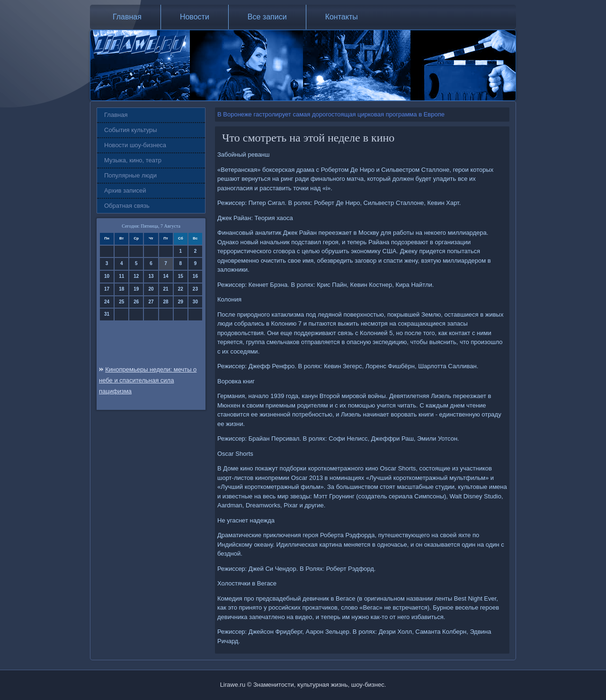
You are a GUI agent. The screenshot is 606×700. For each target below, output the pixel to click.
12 (136, 276)
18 (121, 289)
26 (136, 302)
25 (121, 302)
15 (181, 276)
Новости (195, 17)
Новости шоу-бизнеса (135, 145)
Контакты (342, 17)
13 (151, 276)
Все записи (267, 17)
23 (195, 289)
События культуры (131, 130)
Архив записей (125, 191)
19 (136, 289)
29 (181, 302)
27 (151, 302)
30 (195, 302)
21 (166, 289)
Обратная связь (127, 206)
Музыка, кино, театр (133, 160)
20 (151, 289)
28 (166, 302)
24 (107, 302)
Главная (127, 17)
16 (195, 276)
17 (107, 289)
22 (181, 289)
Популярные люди (130, 175)
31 (107, 314)
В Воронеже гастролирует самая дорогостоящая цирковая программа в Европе (331, 114)
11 (121, 276)
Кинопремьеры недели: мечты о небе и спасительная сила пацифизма (148, 380)
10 (107, 276)
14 (166, 276)
